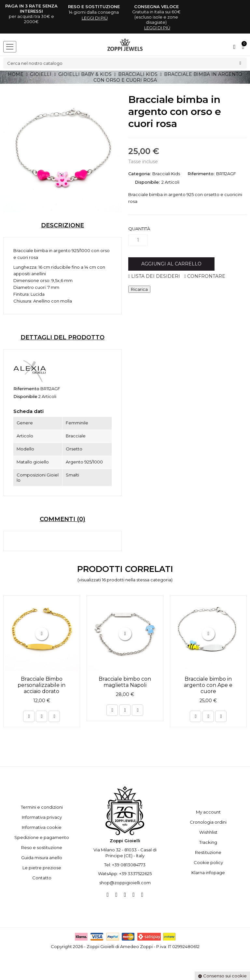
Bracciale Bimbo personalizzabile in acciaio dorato (42, 685)
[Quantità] (138, 240)
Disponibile (25, 396)
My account (208, 812)
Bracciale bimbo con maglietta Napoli (125, 682)
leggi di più (95, 18)
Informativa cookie (42, 827)
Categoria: (139, 174)
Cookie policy (208, 862)
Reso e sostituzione (42, 847)
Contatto (42, 878)
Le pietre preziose (42, 868)
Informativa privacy (42, 817)
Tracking (208, 842)
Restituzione (208, 852)
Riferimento (26, 389)
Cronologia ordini (208, 822)
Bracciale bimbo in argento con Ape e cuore (208, 685)
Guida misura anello (42, 858)
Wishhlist (208, 832)
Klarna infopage (208, 873)
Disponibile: (147, 182)
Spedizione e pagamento (42, 837)
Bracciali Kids (166, 174)
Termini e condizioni (42, 807)
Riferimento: (201, 174)
